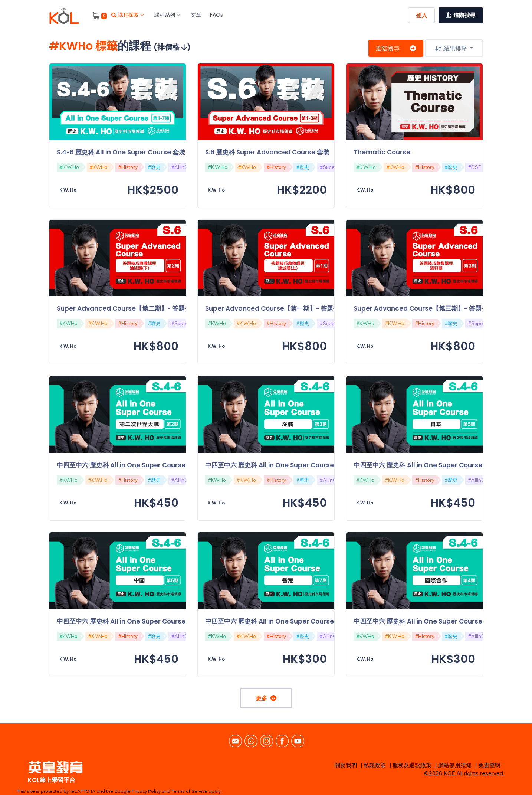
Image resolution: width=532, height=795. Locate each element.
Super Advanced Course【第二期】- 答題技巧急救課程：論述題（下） (162, 308)
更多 (266, 698)
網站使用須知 (455, 765)
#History (128, 167)
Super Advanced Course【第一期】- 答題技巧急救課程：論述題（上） (310, 308)
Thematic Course (382, 152)
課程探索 (127, 15)
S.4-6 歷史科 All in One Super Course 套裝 (121, 152)
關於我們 (346, 765)
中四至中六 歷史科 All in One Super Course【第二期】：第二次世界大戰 (162, 465)
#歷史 (154, 167)
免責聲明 (489, 765)
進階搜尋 (396, 48)
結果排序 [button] (452, 48)
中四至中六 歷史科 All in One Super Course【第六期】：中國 (146, 621)
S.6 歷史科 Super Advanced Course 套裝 (267, 152)
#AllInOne (183, 167)
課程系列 (167, 15)
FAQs (216, 15)
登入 (421, 15)
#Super (328, 167)
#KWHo (99, 167)
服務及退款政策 (412, 765)
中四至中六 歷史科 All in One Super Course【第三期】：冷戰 (295, 465)
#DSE (474, 167)
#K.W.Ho (69, 167)
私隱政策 (375, 765)
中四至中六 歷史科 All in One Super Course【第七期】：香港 (295, 621)
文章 (196, 15)
